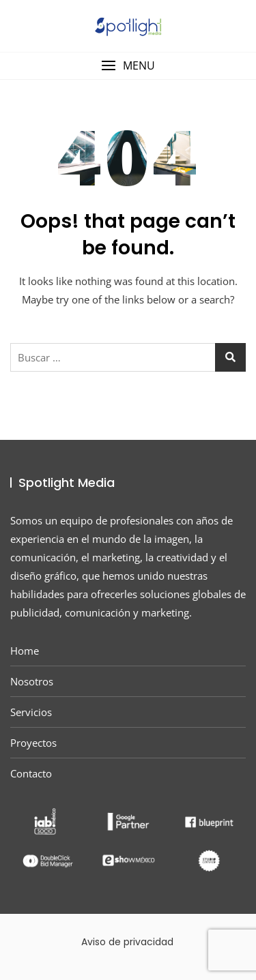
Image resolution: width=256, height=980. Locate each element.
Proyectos (33, 743)
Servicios (31, 712)
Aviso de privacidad (127, 942)
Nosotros (32, 681)
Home (25, 651)
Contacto (31, 773)
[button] (128, 66)
